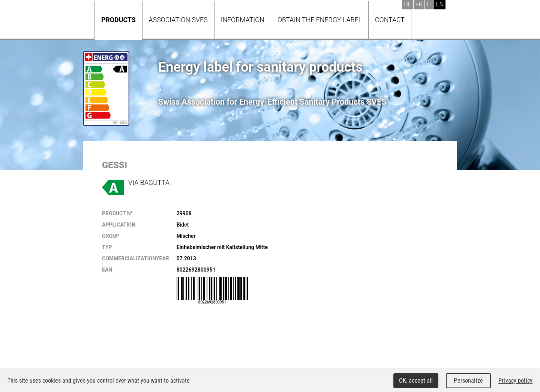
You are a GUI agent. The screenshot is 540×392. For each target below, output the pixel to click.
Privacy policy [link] (515, 381)
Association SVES (178, 20)
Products (118, 20)
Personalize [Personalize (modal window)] (468, 381)
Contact (390, 20)
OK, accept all (416, 381)
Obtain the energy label (320, 20)
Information (243, 20)
